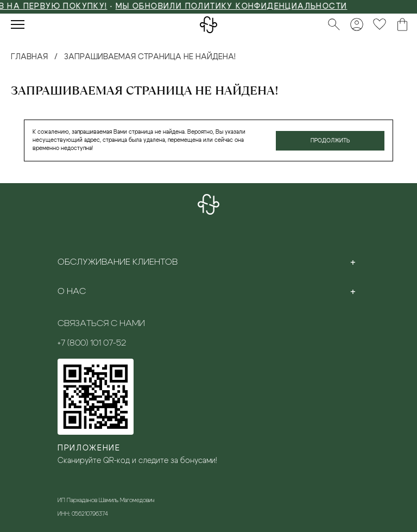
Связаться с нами (101, 323)
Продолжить (330, 141)
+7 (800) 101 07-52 (92, 343)
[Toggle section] (353, 262)
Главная (29, 57)
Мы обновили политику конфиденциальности (240, 7)
